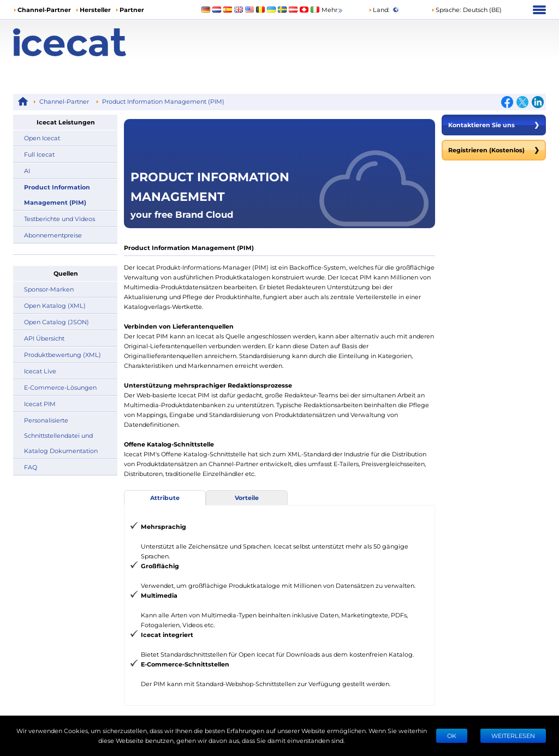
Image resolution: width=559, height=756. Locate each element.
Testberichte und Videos (60, 219)
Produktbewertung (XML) (63, 355)
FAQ (31, 467)
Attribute (165, 498)
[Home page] (80, 42)
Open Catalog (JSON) (57, 322)
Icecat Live (40, 371)
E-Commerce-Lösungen (60, 387)
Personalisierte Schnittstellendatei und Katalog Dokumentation (61, 435)
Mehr (333, 10)
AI (27, 171)
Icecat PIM (40, 404)
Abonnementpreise (53, 235)
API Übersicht (44, 338)
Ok (452, 736)
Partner (132, 10)
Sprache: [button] (446, 10)
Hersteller (95, 10)
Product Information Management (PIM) (163, 101)
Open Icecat (42, 138)
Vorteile (247, 498)
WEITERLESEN (513, 736)
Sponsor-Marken (49, 289)
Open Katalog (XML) (55, 305)
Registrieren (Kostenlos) (494, 150)
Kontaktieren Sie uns (494, 125)
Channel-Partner (44, 10)
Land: (379, 10)
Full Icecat (39, 154)
